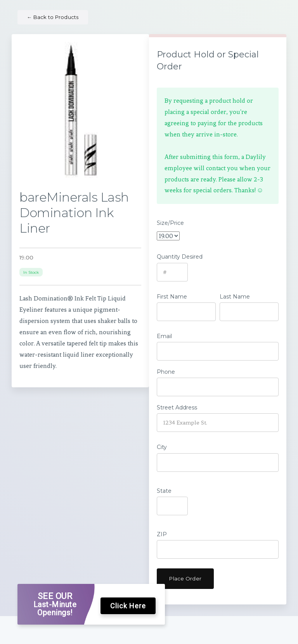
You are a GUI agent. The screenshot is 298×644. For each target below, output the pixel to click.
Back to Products (53, 17)
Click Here (128, 606)
